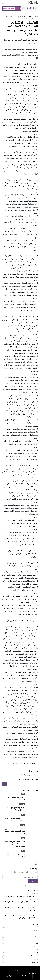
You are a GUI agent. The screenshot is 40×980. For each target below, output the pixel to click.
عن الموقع (9, 976)
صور (37, 949)
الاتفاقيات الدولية (28, 16)
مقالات (36, 959)
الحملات (36, 934)
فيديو (36, 953)
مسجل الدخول (25, 775)
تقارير (23, 825)
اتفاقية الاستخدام (18, 976)
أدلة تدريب (35, 930)
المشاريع (35, 937)
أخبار (23, 794)
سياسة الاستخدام (29, 976)
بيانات (36, 940)
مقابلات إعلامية (33, 956)
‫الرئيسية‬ (36, 16)
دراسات (22, 804)
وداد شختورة (34, 962)
